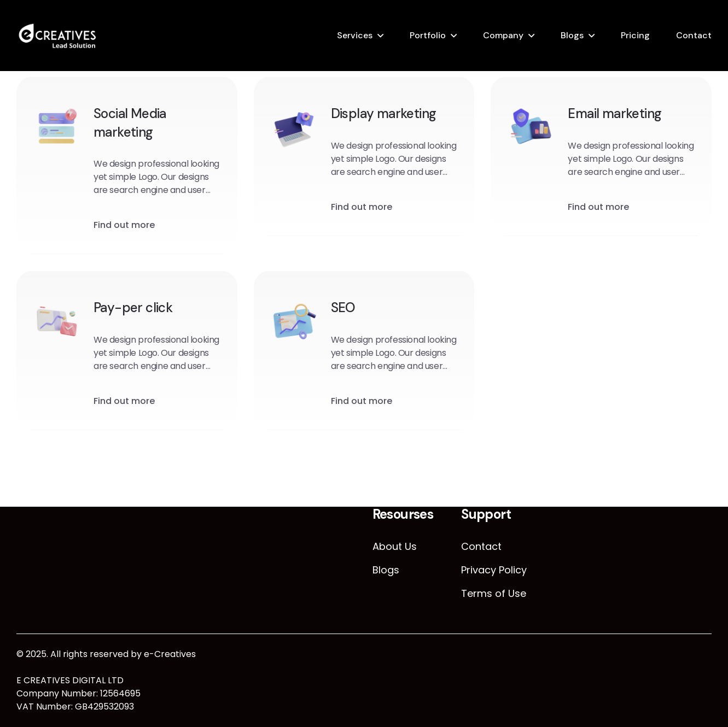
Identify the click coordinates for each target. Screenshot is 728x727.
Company (503, 35)
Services (355, 35)
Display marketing (384, 115)
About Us (395, 546)
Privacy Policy (494, 570)
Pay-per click (133, 309)
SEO (343, 309)
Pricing (635, 35)
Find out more (124, 226)
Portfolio (428, 35)
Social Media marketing (130, 124)
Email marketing (615, 115)
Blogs (572, 35)
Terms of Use (494, 593)
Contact (694, 35)
